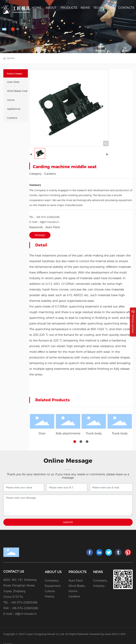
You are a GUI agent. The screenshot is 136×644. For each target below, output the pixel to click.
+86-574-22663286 (48, 217)
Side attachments (68, 433)
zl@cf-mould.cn (49, 222)
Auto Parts (53, 227)
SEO (123, 634)
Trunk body (94, 433)
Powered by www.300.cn (105, 634)
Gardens (50, 174)
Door (42, 433)
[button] (75, 442)
